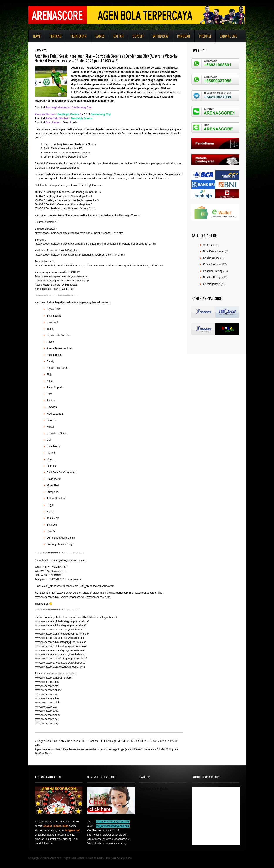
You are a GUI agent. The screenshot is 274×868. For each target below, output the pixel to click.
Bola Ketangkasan (214, 251)
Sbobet (136, 84)
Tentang (55, 36)
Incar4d (76, 88)
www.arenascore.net (47, 719)
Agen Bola (78, 68)
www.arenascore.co (46, 707)
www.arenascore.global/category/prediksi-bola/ (62, 621)
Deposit (138, 36)
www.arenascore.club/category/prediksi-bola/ (61, 646)
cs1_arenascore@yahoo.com (113, 822)
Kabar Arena (211, 265)
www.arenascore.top (47, 711)
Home (37, 36)
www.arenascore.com (47, 715)
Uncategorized (212, 284)
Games (100, 36)
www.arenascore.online (48, 690)
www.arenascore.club (47, 703)
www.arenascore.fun (47, 694)
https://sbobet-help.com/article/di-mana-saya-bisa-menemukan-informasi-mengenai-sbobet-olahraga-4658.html (99, 266)
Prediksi (205, 36)
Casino (167, 84)
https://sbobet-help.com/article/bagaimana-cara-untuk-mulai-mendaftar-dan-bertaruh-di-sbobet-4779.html (95, 244)
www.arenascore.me (47, 686)
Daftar (119, 36)
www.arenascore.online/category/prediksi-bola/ (62, 634)
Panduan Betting (213, 271)
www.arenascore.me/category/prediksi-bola (60, 630)
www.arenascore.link (47, 682)
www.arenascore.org (47, 723)
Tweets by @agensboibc (154, 789)
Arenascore (94, 68)
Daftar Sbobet (85, 93)
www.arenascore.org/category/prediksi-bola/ (60, 667)
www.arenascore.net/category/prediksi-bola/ (60, 663)
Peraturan (78, 36)
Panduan (184, 36)
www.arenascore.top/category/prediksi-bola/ (60, 654)
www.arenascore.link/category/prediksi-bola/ (60, 625)
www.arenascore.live (47, 698)
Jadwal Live (228, 36)
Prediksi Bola (211, 278)
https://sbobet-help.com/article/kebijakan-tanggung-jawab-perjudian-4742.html (80, 255)
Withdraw (161, 36)
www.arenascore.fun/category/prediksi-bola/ (60, 638)
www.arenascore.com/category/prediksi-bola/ (61, 659)
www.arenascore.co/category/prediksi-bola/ (60, 650)
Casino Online (211, 258)
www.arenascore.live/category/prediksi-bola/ (60, 642)
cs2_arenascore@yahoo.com (113, 826)
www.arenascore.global (48, 678)
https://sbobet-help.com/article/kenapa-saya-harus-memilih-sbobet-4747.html (79, 233)
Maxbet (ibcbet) (151, 84)
